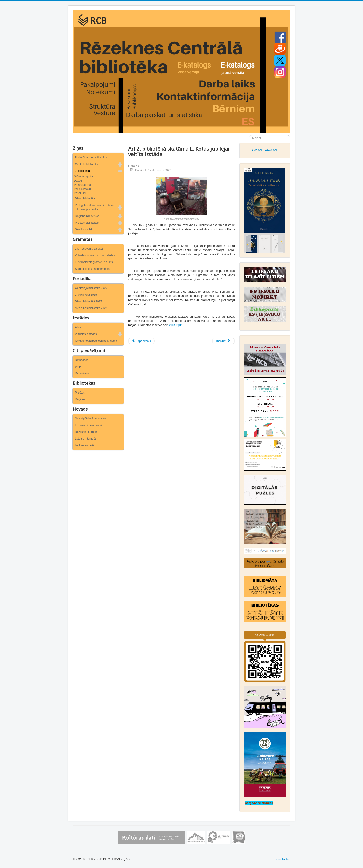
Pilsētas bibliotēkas (87, 223)
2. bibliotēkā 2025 (86, 295)
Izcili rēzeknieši (84, 445)
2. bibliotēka (82, 171)
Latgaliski (271, 150)
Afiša (78, 327)
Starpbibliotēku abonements (92, 269)
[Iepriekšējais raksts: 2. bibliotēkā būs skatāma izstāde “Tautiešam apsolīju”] (141, 341)
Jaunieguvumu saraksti (89, 249)
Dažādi (78, 181)
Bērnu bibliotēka (85, 198)
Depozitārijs (82, 373)
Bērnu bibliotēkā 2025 (88, 301)
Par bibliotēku (82, 189)
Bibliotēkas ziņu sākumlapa (92, 158)
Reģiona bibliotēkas (87, 216)
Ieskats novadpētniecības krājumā (96, 341)
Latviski (257, 150)
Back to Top (282, 859)
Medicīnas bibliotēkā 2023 (91, 308)
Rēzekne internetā (86, 432)
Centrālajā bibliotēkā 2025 (91, 288)
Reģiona (80, 399)
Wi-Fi (78, 367)
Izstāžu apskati (83, 185)
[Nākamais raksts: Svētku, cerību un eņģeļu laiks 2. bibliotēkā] (223, 341)
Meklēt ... (249, 135)
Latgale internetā (85, 439)
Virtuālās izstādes (86, 334)
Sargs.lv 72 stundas (259, 803)
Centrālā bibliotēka (86, 164)
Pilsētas (80, 393)
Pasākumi (80, 193)
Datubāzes (82, 360)
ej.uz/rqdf (175, 325)
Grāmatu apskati (84, 177)
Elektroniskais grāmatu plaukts (94, 262)
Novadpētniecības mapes (91, 418)
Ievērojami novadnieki (88, 425)
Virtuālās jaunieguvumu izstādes (95, 255)
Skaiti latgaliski (84, 229)
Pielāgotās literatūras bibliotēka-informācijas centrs (95, 207)
